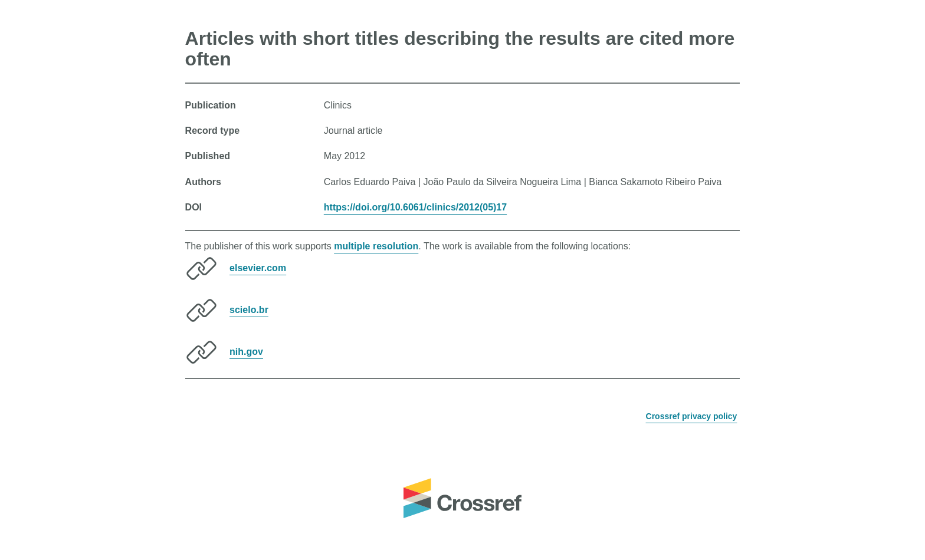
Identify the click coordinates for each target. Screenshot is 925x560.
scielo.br (249, 310)
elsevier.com (258, 268)
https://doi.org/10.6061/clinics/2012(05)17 (415, 207)
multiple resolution (376, 246)
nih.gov (246, 352)
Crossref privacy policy (692, 416)
